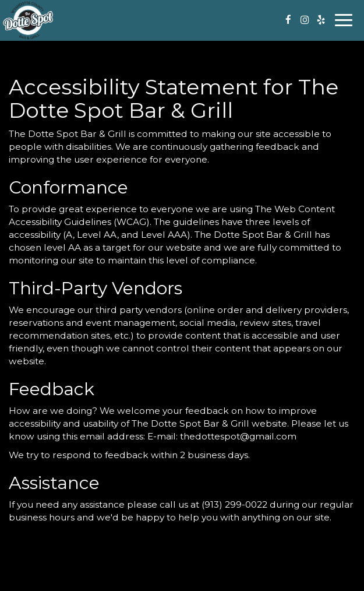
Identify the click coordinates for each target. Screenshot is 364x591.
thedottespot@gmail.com (238, 436)
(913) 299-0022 (234, 504)
